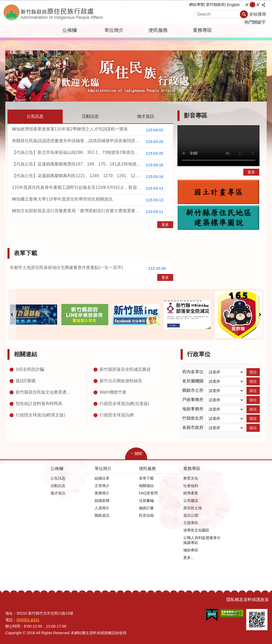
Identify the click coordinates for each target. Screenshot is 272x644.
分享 (263, 5)
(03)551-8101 (28, 620)
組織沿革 (102, 478)
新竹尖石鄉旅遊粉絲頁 (121, 381)
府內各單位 (193, 372)
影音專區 (195, 116)
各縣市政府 (193, 427)
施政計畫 (146, 508)
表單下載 (25, 253)
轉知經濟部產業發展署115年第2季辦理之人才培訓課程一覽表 (90, 130)
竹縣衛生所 (193, 418)
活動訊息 (58, 486)
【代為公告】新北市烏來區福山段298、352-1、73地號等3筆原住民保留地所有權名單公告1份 (91, 153)
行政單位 (199, 354)
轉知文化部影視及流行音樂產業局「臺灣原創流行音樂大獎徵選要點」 (90, 212)
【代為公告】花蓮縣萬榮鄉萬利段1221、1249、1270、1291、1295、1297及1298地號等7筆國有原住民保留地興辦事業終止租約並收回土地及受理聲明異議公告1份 (91, 177)
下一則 (260, 314)
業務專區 (202, 30)
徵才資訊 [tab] (146, 116)
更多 (165, 225)
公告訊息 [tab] (35, 116)
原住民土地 (193, 508)
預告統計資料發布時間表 (39, 404)
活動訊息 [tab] (90, 116)
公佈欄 (70, 30)
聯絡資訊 (102, 515)
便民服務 (158, 30)
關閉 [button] (138, 454)
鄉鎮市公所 (193, 390)
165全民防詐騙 (30, 369)
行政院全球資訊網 (117, 415)
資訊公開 (191, 515)
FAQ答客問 (148, 493)
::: (2, 3)
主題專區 (191, 523)
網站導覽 (197, 5)
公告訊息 (58, 478)
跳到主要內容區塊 (3, 3)
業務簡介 (102, 493)
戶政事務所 (193, 400)
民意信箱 (146, 515)
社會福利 (191, 486)
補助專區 (191, 550)
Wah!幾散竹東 (113, 392)
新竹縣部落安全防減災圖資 (125, 369)
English (233, 5)
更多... (189, 558)
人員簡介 (102, 508)
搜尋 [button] (244, 14)
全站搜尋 (258, 14)
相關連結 (25, 354)
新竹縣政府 (215, 5)
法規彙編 (146, 501)
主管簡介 (102, 486)
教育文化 (191, 478)
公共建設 (191, 501)
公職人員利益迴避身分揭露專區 (202, 540)
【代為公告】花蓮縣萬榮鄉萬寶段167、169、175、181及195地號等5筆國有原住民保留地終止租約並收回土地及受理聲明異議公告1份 (91, 165)
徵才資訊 (58, 493)
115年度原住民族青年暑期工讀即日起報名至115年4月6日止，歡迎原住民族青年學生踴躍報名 (91, 188)
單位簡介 (114, 30)
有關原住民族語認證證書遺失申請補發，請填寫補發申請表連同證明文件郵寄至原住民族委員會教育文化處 (91, 142)
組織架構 (102, 501)
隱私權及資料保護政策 (248, 600)
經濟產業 (191, 493)
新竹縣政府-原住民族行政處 (63, 12)
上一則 (12, 314)
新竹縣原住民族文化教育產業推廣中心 (45, 392)
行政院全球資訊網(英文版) (41, 415)
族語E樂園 (26, 381)
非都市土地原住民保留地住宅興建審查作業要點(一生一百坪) (90, 268)
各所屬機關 (193, 381)
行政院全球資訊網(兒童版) (124, 404)
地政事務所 (193, 409)
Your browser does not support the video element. (218, 146)
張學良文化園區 (196, 530)
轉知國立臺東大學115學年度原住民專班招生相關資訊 (90, 200)
